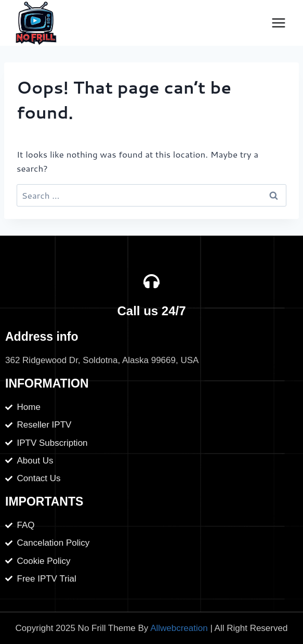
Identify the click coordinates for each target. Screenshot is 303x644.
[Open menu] (278, 23)
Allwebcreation (179, 628)
